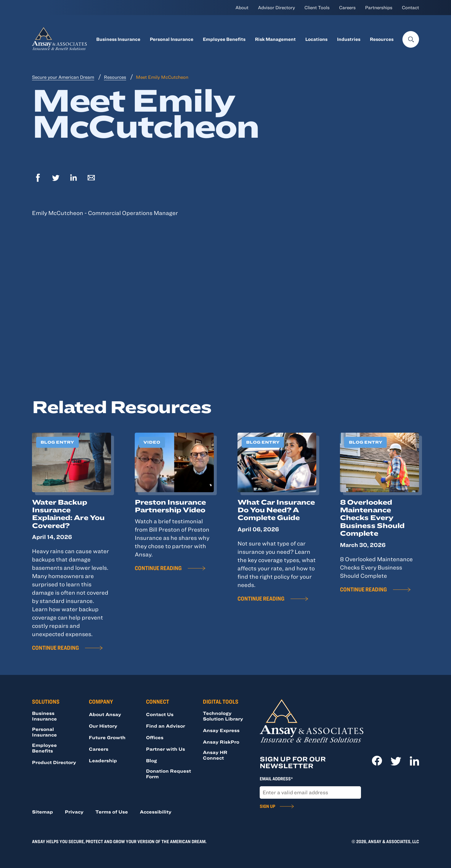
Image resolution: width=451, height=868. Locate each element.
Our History (103, 726)
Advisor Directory (276, 7)
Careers (347, 7)
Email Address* (276, 779)
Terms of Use (112, 812)
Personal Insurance (172, 39)
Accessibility (156, 812)
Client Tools (317, 7)
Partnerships (379, 7)
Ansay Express (221, 730)
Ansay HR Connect (215, 755)
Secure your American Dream (63, 77)
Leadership (103, 760)
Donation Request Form (168, 774)
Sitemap (42, 812)
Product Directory (54, 762)
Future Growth (107, 737)
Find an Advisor (166, 726)
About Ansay (105, 714)
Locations (316, 39)
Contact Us (160, 714)
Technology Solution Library (223, 716)
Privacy (74, 812)
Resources (382, 39)
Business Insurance (118, 39)
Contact (410, 7)
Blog (151, 760)
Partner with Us (166, 749)
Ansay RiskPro (221, 742)
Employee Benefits (224, 39)
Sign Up (267, 806)
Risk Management (275, 39)
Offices (155, 737)
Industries (349, 39)
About (242, 7)
